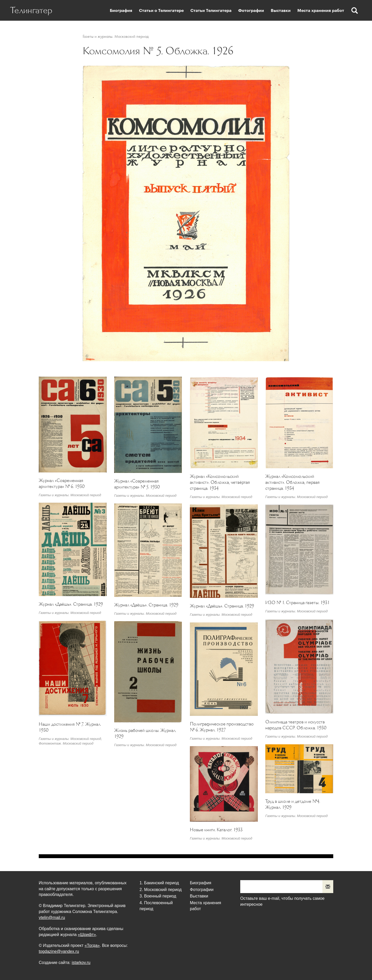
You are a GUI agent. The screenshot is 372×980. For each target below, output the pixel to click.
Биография (121, 11)
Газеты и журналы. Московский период (116, 36)
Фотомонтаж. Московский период (66, 743)
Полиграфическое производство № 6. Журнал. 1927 (222, 727)
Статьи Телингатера (211, 11)
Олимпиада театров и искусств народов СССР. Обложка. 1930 (296, 725)
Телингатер (31, 10)
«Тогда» (92, 945)
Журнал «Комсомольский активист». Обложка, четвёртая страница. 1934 (220, 482)
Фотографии (251, 11)
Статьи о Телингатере (161, 11)
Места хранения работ (321, 11)
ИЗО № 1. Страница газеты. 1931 (297, 603)
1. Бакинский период (159, 883)
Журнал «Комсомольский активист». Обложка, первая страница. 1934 (292, 482)
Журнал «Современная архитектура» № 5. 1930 (137, 484)
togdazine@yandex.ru (59, 951)
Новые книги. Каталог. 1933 (216, 830)
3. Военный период (158, 896)
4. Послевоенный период (156, 906)
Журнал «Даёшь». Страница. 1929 (71, 604)
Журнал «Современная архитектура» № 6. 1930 (62, 483)
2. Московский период (161, 890)
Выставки (281, 11)
